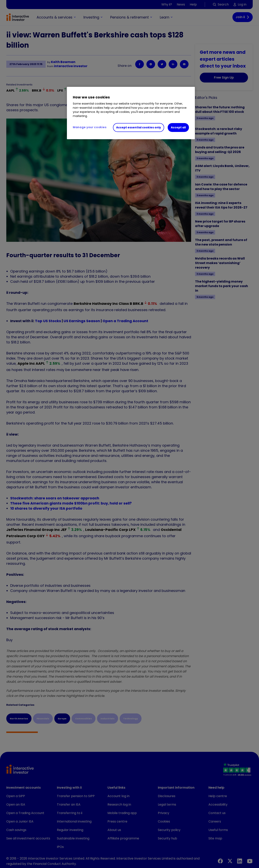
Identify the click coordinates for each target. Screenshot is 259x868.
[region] (131, 113)
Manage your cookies (90, 127)
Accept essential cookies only (139, 127)
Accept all (178, 127)
